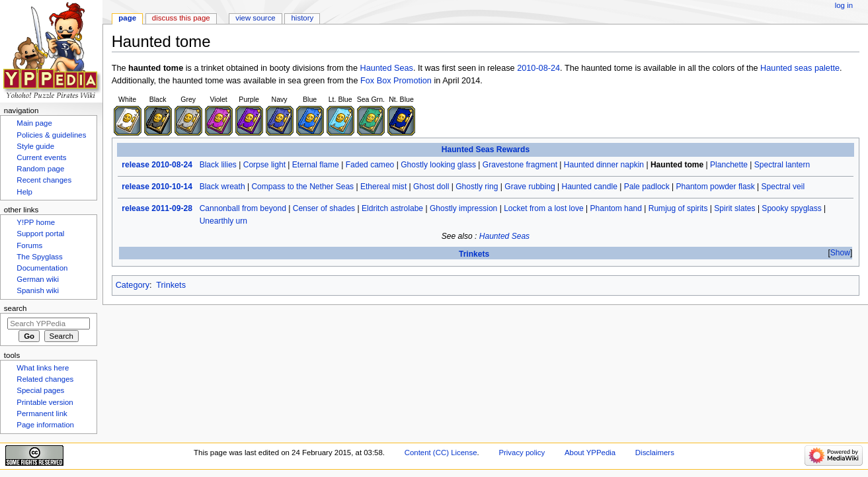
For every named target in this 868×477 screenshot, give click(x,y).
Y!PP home (36, 222)
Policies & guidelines (51, 135)
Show (840, 253)
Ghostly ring (477, 187)
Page (127, 18)
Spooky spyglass (791, 208)
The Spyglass (39, 257)
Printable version (45, 402)
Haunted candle (589, 187)
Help (24, 192)
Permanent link (42, 413)
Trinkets (474, 254)
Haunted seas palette (800, 68)
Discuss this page (181, 18)
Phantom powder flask (715, 187)
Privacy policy (522, 453)
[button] (840, 253)
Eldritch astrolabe (392, 208)
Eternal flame (316, 165)
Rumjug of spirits (678, 208)
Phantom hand (616, 208)
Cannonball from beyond (243, 208)
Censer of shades (324, 208)
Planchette (729, 165)
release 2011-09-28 (157, 208)
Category (133, 285)
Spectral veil (783, 187)
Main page (34, 123)
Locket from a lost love (544, 208)
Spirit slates (734, 208)
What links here (43, 368)
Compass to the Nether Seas (302, 187)
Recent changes (44, 180)
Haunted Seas (386, 68)
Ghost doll (431, 187)
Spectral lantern (782, 165)
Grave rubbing (530, 187)
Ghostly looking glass (438, 165)
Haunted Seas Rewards (486, 150)
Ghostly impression (463, 208)
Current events (41, 157)
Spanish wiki (38, 290)
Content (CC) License (441, 453)
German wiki (38, 279)
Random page (40, 169)
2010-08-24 (538, 68)
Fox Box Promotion (396, 81)
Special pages (40, 390)
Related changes (45, 379)
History (303, 18)
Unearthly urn (223, 221)
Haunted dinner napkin (604, 165)
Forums (29, 245)
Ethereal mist (383, 187)
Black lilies (218, 165)
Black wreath (222, 187)
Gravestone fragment (520, 165)
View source (255, 18)
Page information (45, 425)
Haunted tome (677, 165)
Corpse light (264, 165)
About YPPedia (590, 453)
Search (16, 308)
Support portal (40, 234)
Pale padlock (647, 187)
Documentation (42, 268)
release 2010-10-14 (157, 187)
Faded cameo (370, 165)
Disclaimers (655, 453)
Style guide (35, 146)
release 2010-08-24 (157, 165)
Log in (844, 5)
